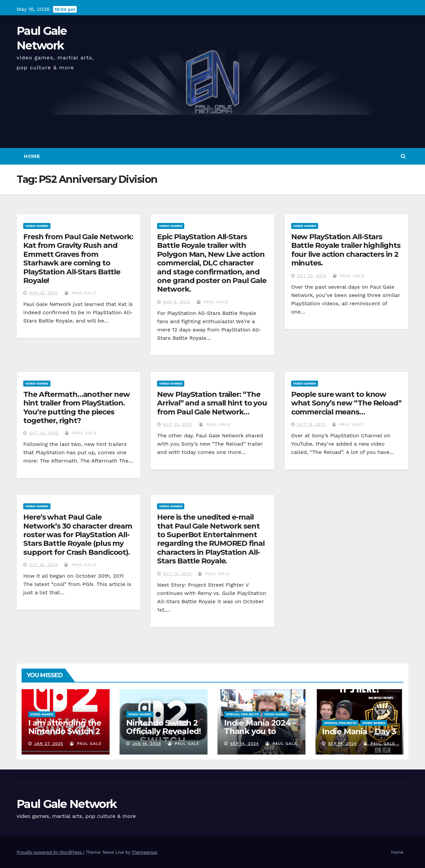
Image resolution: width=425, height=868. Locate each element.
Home (32, 156)
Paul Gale (80, 293)
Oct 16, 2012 (43, 565)
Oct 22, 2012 (312, 276)
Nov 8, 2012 (176, 302)
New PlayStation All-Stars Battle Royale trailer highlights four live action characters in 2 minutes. (346, 250)
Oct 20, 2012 (178, 424)
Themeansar (144, 852)
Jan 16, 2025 (147, 744)
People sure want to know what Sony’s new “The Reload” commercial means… (346, 403)
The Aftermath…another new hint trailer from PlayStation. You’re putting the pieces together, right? (77, 407)
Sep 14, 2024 (245, 744)
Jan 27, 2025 (49, 744)
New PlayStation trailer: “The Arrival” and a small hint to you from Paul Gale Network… (212, 403)
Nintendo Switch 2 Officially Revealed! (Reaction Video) (164, 731)
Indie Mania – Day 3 (359, 731)
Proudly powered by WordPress (50, 852)
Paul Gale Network (67, 804)
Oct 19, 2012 (311, 424)
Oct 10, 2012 (177, 574)
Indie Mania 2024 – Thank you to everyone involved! (261, 731)
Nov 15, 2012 (43, 293)
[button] (403, 156)
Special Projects (242, 714)
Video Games (37, 226)
